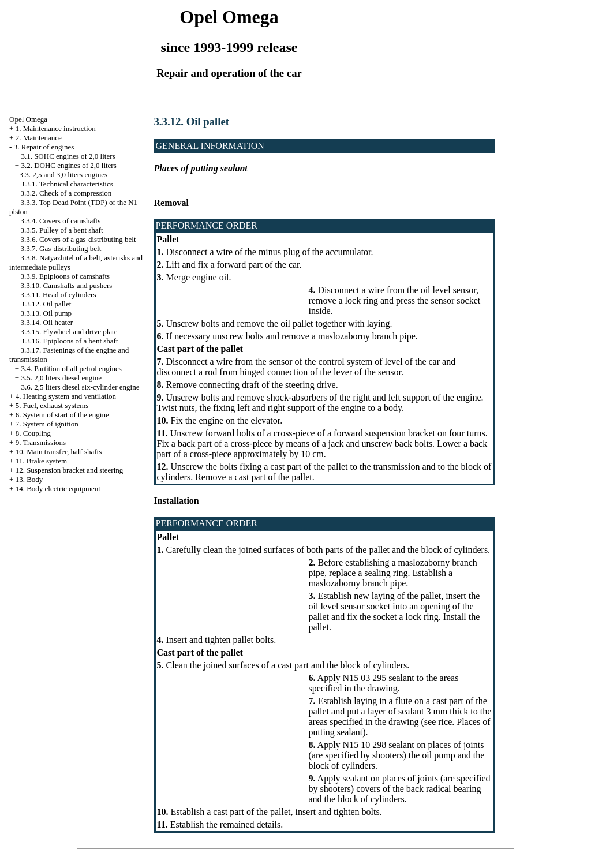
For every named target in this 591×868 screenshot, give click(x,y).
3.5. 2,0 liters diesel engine (61, 378)
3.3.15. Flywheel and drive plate (69, 332)
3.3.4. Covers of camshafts (61, 221)
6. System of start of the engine (62, 415)
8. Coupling (33, 433)
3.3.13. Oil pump (46, 313)
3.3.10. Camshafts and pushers (67, 285)
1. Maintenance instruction (56, 128)
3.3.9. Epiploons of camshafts (66, 276)
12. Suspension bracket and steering (70, 470)
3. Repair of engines (44, 147)
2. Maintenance (39, 138)
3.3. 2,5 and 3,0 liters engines (63, 175)
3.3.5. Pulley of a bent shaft (62, 230)
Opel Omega (28, 119)
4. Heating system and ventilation (66, 396)
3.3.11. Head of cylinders (59, 295)
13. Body (29, 479)
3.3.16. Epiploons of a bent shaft (70, 341)
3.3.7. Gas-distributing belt (61, 248)
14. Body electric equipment (58, 489)
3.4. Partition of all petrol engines (71, 368)
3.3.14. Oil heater (47, 322)
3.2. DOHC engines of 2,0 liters (68, 165)
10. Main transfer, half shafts (59, 452)
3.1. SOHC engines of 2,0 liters (68, 156)
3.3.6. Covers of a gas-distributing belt (78, 239)
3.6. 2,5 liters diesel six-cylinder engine (80, 387)
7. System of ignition (47, 424)
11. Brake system (41, 461)
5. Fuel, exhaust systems (52, 405)
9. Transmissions (41, 442)
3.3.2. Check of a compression (66, 193)
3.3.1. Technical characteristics (67, 184)
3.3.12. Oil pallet (46, 304)
